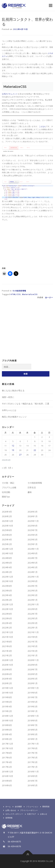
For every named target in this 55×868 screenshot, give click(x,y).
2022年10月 (7, 609)
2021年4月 (7, 651)
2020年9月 (33, 665)
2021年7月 (33, 642)
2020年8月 (7, 669)
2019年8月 (7, 697)
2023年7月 (33, 586)
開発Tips (6, 497)
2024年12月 (7, 549)
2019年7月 (33, 697)
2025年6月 (7, 535)
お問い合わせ (9, 810)
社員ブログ (30, 814)
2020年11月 (33, 660)
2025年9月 (33, 526)
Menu (50, 5)
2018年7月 (33, 725)
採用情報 (7, 818)
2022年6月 (7, 618)
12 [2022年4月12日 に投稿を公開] (13, 446)
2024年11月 (33, 549)
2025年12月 (7, 521)
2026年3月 (33, 512)
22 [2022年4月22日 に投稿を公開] (35, 450)
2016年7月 (33, 781)
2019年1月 (33, 711)
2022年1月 (33, 628)
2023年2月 (7, 600)
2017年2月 (7, 767)
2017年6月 (7, 758)
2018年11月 (33, 716)
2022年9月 (33, 609)
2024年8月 (7, 558)
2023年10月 (7, 581)
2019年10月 (7, 693)
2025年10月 (7, 526)
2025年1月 (33, 544)
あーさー (49, 297)
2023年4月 (7, 595)
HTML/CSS (16, 294)
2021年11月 (33, 632)
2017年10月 (7, 748)
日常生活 (32, 487)
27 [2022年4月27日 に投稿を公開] (20, 455)
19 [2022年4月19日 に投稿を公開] (13, 450)
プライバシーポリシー (27, 810)
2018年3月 (33, 734)
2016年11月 (33, 772)
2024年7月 (33, 558)
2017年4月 (7, 762)
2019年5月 (33, 702)
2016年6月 (7, 785)
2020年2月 (7, 683)
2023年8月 (7, 586)
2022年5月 (33, 618)
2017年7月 (33, 753)
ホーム (6, 807)
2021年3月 (33, 651)
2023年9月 (33, 581)
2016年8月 (7, 781)
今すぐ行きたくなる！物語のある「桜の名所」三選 (26, 404)
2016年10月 (7, 776)
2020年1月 (33, 683)
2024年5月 (33, 563)
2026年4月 (7, 512)
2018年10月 (7, 720)
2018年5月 (33, 730)
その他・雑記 (8, 483)
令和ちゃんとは (9, 410)
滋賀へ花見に (8, 397)
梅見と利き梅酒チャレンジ (14, 417)
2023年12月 (7, 577)
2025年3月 (33, 540)
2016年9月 (33, 776)
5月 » (10, 468)
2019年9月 (33, 693)
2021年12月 (7, 632)
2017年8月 (7, 753)
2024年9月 (33, 553)
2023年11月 (33, 577)
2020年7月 (33, 669)
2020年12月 (7, 660)
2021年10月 (7, 637)
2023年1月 (33, 600)
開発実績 (44, 807)
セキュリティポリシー (12, 814)
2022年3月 (33, 623)
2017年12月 (7, 744)
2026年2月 (7, 516)
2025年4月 (7, 540)
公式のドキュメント (10, 94)
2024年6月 (7, 563)
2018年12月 (7, 716)
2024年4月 (7, 567)
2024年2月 (7, 572)
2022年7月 (33, 614)
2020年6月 (7, 674)
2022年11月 (33, 604)
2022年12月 (7, 604)
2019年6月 (7, 702)
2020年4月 (7, 679)
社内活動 (6, 492)
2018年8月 (7, 725)
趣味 (30, 492)
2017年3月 (33, 762)
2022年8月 (7, 614)
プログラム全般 (9, 487)
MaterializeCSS (30, 294)
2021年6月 (7, 646)
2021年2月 (7, 655)
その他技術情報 (19, 291)
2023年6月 (7, 591)
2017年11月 (33, 744)
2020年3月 (33, 679)
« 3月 (4, 468)
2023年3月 (33, 595)
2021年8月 (7, 642)
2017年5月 (33, 758)
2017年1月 (33, 767)
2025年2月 (7, 544)
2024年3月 (33, 567)
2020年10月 (7, 665)
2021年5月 (33, 646)
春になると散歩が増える (13, 390)
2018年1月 (33, 739)
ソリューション (30, 807)
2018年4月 (7, 734)
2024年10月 (7, 553)
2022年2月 (7, 628)
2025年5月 (33, 535)
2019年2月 (7, 711)
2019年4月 (7, 706)
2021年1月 (33, 655)
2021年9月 (33, 637)
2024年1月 (33, 572)
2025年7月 (33, 530)
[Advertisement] (27, 244)
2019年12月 (7, 688)
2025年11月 (33, 521)
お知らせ (42, 814)
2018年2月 (7, 739)
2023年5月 (33, 591)
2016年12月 (7, 772)
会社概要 (17, 807)
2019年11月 (33, 688)
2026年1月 (33, 516)
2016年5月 (33, 785)
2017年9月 (33, 748)
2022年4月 (7, 623)
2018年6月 (7, 730)
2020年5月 (33, 674)
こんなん (42, 126)
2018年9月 (33, 720)
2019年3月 (33, 706)
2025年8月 (7, 530)
